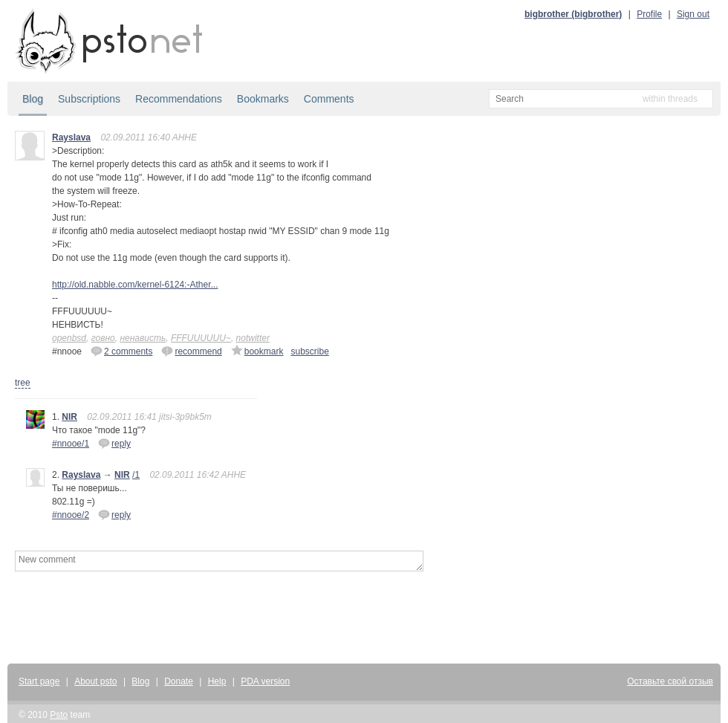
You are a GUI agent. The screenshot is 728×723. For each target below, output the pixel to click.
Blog (33, 99)
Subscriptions (89, 99)
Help (217, 681)
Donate (179, 681)
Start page (39, 681)
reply (114, 443)
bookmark (257, 351)
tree (23, 383)
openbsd (69, 338)
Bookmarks (263, 99)
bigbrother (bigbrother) (573, 14)
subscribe (309, 351)
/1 (136, 475)
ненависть (143, 338)
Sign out (693, 14)
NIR (69, 417)
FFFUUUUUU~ (201, 338)
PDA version (265, 681)
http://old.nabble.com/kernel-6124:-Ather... (135, 285)
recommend (191, 351)
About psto (95, 681)
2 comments (121, 351)
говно (103, 338)
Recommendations (179, 99)
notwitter (253, 338)
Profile (649, 14)
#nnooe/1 (71, 444)
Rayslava (71, 137)
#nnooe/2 (71, 515)
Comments (329, 99)
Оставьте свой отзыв (670, 681)
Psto (59, 715)
